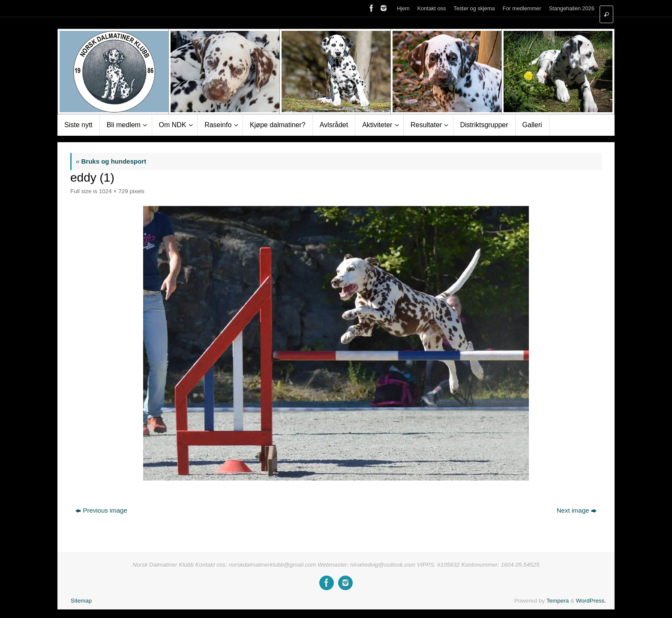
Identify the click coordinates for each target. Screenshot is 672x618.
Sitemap (81, 601)
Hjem (403, 8)
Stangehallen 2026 (572, 8)
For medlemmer (522, 8)
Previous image (101, 510)
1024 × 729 (114, 191)
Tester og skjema (474, 8)
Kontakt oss (432, 8)
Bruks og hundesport (111, 161)
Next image (577, 510)
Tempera (558, 601)
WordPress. (591, 601)
